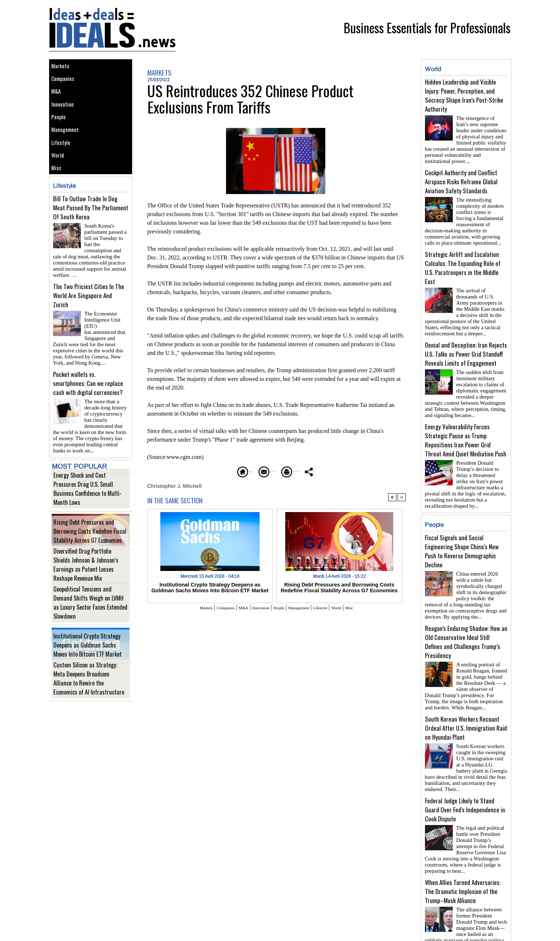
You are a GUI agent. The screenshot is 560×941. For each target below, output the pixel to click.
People (61, 132)
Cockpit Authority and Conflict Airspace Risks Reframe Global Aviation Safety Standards (461, 179)
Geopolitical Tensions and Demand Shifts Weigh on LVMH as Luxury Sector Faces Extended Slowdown (90, 619)
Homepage (206, 471)
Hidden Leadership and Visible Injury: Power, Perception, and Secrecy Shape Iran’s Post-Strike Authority (464, 95)
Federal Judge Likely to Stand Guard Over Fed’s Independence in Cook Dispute (465, 787)
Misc (58, 197)
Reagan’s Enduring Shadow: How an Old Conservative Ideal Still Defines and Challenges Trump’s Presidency (466, 624)
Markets (62, 67)
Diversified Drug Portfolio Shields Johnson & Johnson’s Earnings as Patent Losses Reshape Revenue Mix (90, 581)
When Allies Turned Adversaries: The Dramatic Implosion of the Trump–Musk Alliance (463, 865)
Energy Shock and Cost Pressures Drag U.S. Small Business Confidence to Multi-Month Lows (90, 505)
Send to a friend (255, 471)
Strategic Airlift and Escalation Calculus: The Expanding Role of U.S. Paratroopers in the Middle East (463, 262)
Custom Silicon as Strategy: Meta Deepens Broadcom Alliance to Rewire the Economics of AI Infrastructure (89, 695)
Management (68, 149)
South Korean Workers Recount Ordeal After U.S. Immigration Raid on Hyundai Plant (466, 708)
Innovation (65, 116)
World (60, 181)
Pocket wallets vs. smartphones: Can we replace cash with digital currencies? (88, 397)
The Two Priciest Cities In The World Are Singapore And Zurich (89, 318)
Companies (66, 84)
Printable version (311, 471)
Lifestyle (63, 165)
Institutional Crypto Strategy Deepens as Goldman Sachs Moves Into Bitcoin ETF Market (89, 657)
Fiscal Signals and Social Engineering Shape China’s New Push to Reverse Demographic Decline (462, 537)
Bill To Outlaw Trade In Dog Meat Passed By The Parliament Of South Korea (91, 239)
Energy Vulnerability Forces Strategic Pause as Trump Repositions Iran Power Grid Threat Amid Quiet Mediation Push (466, 429)
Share (354, 471)
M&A (58, 100)
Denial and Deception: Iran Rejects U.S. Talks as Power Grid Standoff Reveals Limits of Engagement (466, 345)
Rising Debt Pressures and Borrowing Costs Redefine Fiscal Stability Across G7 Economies (89, 543)
